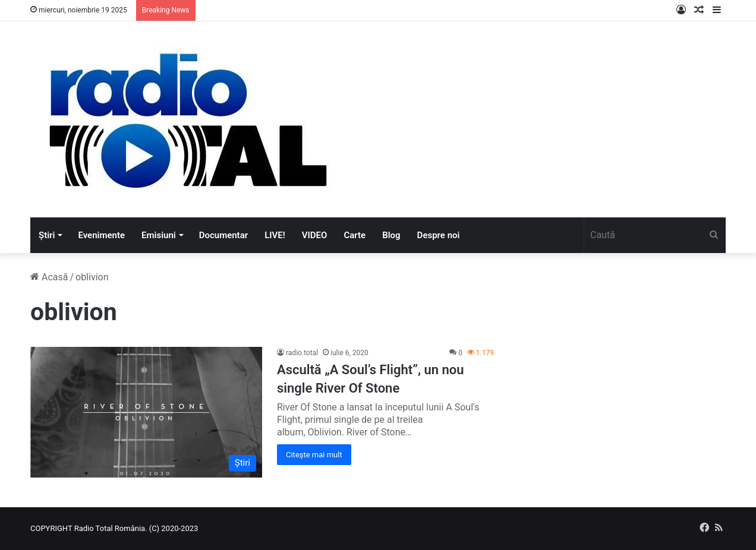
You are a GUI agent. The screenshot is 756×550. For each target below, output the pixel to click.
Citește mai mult (314, 455)
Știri (47, 235)
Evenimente (101, 235)
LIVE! (275, 235)
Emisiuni (159, 235)
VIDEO (315, 235)
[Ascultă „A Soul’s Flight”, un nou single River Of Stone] (146, 412)
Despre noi (439, 235)
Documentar (223, 235)
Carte (355, 235)
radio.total (302, 353)
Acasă (49, 277)
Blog (391, 235)
